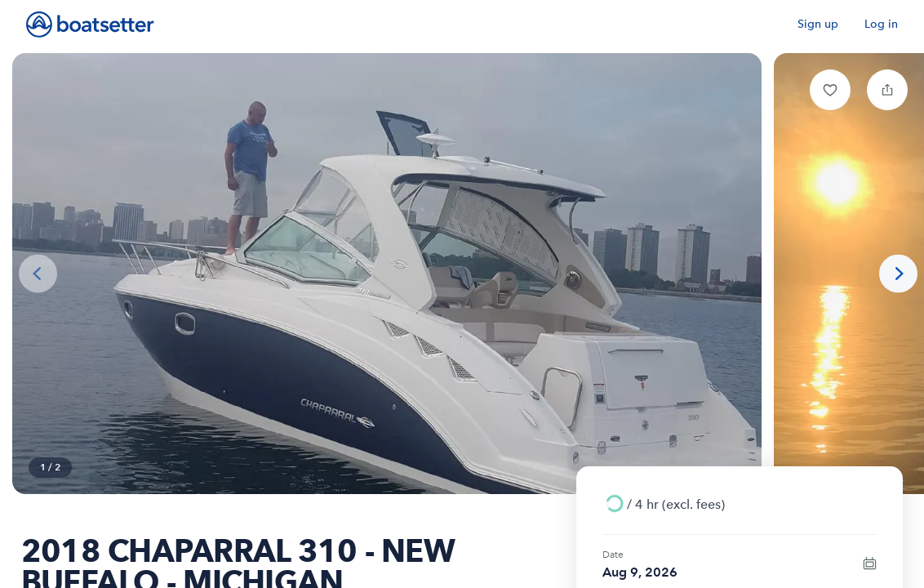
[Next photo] (898, 274)
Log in (881, 24)
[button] (830, 90)
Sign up (818, 24)
